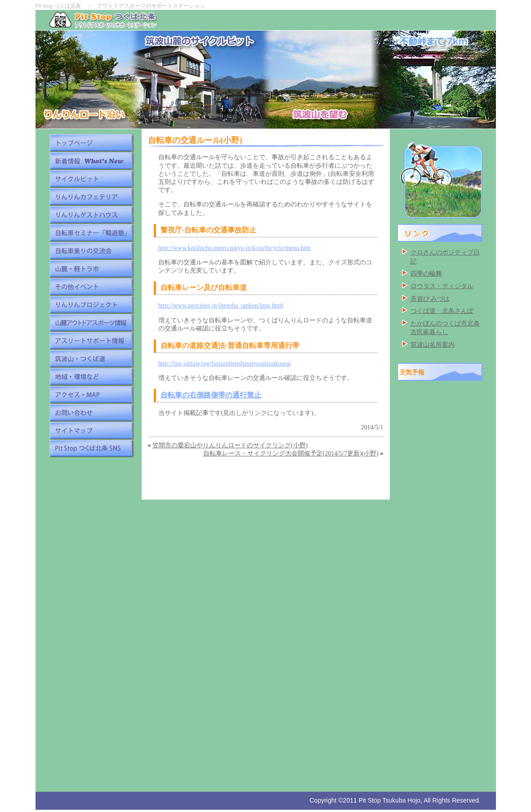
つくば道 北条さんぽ (442, 311)
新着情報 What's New (91, 161)
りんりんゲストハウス (91, 214)
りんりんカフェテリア (91, 196)
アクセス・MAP (91, 394)
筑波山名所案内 (433, 345)
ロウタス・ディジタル (442, 286)
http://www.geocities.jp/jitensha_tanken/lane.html (221, 306)
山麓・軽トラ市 (91, 268)
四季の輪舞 (426, 274)
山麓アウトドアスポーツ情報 (91, 322)
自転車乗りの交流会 (91, 250)
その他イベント (91, 286)
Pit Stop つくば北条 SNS (91, 448)
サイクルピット (91, 178)
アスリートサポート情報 (91, 340)
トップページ (91, 143)
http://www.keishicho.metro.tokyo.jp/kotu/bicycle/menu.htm (234, 248)
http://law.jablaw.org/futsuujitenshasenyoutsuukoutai (225, 364)
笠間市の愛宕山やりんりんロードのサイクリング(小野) (230, 445)
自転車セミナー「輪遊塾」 (91, 232)
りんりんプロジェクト (91, 304)
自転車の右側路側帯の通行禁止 (211, 395)
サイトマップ (91, 430)
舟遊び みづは (430, 299)
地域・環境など (91, 376)
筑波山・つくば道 (91, 358)
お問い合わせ (91, 412)
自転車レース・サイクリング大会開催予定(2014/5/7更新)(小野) (291, 453)
